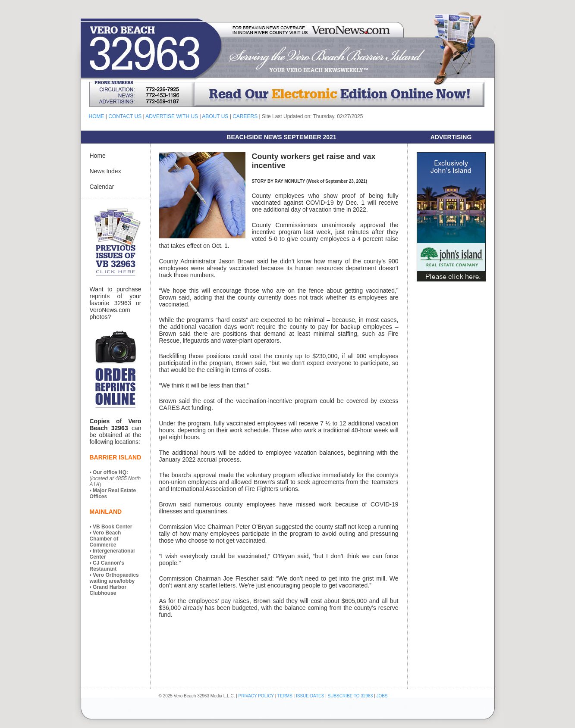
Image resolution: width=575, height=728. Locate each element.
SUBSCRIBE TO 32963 (351, 696)
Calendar (102, 187)
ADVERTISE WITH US (172, 116)
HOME (97, 116)
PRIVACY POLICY (256, 696)
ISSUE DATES (310, 696)
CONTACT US (125, 116)
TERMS (285, 696)
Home (98, 156)
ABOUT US (215, 116)
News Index (105, 171)
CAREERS (245, 116)
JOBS (382, 696)
